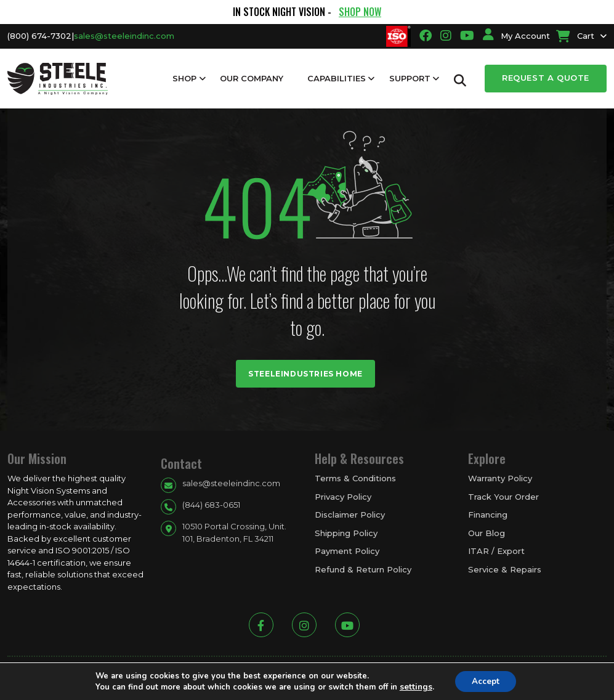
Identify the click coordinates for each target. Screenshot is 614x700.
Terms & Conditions (355, 478)
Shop (184, 78)
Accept (485, 681)
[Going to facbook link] (426, 36)
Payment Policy (347, 551)
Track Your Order (503, 497)
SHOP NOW (360, 12)
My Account (516, 36)
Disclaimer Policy (350, 515)
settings (414, 686)
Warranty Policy (500, 478)
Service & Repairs (505, 569)
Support (410, 78)
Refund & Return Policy (363, 569)
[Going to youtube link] (467, 36)
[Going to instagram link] (446, 36)
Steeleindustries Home (305, 374)
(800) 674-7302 (39, 36)
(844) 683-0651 (211, 505)
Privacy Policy (343, 497)
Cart (575, 36)
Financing (488, 515)
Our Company (252, 78)
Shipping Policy (346, 533)
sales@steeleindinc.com (124, 36)
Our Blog (487, 533)
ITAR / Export (496, 551)
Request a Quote (546, 78)
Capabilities (337, 78)
